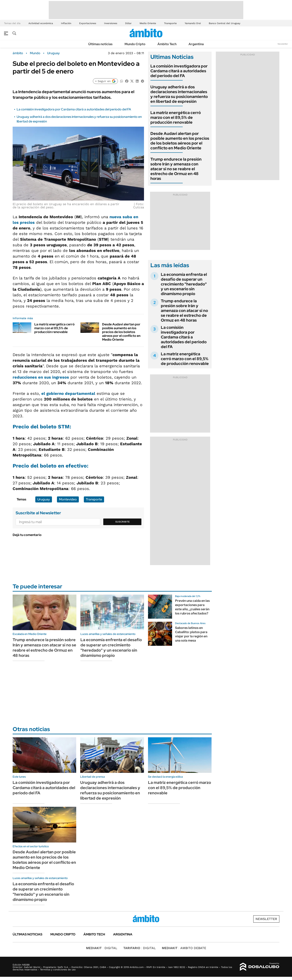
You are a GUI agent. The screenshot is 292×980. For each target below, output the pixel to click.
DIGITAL (102, 948)
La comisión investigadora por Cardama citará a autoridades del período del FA (74, 109)
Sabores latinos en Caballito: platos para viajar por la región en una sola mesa (191, 634)
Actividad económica (41, 23)
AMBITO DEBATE (184, 948)
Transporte (170, 23)
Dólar (128, 23)
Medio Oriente (148, 23)
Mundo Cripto (135, 44)
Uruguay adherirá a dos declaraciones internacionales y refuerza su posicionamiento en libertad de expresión (179, 94)
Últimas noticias (100, 44)
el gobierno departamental (68, 393)
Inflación (66, 23)
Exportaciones (88, 23)
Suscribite (123, 522)
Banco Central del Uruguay (225, 23)
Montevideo (68, 499)
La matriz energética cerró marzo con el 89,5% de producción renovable (54, 328)
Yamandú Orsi (193, 23)
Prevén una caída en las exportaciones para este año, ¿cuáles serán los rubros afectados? (192, 607)
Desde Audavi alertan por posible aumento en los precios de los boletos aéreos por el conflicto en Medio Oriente (121, 332)
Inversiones (111, 23)
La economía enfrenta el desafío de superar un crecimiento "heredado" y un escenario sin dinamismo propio (184, 284)
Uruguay (53, 53)
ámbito (18, 53)
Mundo (35, 53)
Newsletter (283, 44)
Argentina (196, 44)
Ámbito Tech (167, 44)
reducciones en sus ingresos (41, 377)
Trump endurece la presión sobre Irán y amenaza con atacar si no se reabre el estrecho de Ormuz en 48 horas (176, 169)
